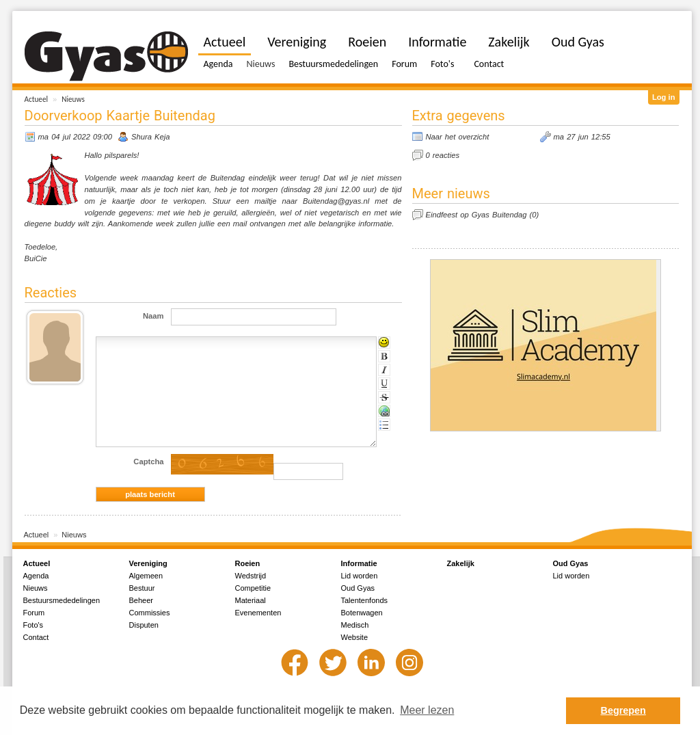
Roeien (367, 42)
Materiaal (251, 600)
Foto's (442, 64)
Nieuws (73, 99)
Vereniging (297, 42)
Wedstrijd (251, 576)
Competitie (253, 588)
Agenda (218, 64)
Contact (489, 64)
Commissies (150, 613)
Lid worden (360, 576)
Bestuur (142, 588)
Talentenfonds (365, 600)
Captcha (148, 462)
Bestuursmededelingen (333, 64)
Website (355, 637)
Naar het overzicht (458, 137)
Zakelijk (509, 42)
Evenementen (258, 613)
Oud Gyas (578, 42)
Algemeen (146, 576)
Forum (404, 64)
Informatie (437, 42)
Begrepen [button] (623, 710)
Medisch (355, 625)
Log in (664, 97)
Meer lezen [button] (427, 710)
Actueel (37, 99)
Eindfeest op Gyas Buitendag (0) (483, 215)
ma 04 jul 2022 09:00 (76, 137)
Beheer (141, 600)
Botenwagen (362, 613)
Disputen (144, 625)
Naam (153, 316)
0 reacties (443, 155)
